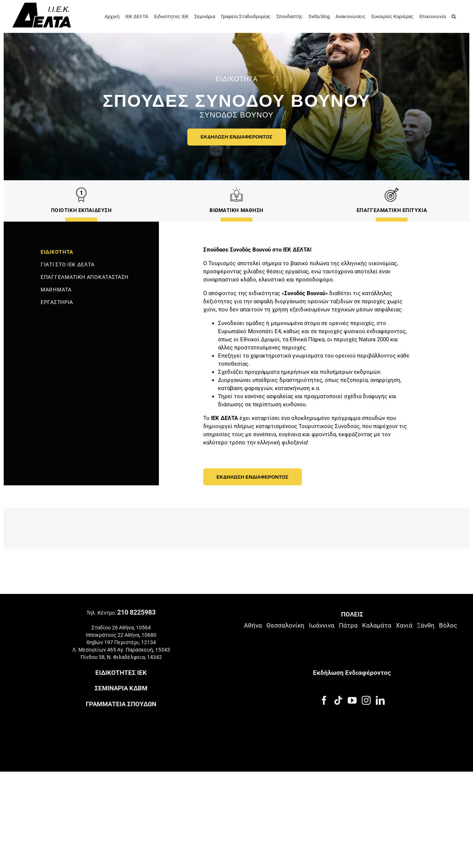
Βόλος (448, 615)
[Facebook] (324, 690)
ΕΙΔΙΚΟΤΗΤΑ (57, 252)
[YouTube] (352, 690)
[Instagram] (366, 690)
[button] (454, 16)
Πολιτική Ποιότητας (159, 728)
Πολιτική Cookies (112, 728)
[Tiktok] (338, 690)
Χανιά (404, 615)
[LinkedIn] (380, 690)
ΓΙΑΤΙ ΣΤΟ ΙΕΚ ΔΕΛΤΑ (67, 264)
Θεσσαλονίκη (285, 615)
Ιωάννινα (322, 615)
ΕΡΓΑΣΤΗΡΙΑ (57, 302)
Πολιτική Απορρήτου (63, 728)
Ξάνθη (426, 615)
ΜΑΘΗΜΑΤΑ (56, 290)
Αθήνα (253, 615)
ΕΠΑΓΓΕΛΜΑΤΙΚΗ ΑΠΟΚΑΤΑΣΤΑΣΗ (85, 277)
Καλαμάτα (377, 615)
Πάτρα (348, 615)
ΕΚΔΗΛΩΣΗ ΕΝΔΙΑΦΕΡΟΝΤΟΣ (237, 137)
